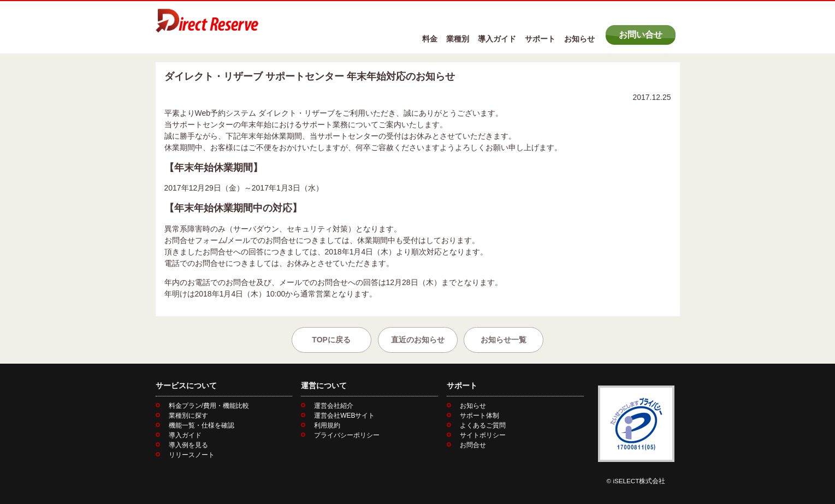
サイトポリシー (483, 435)
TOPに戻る (331, 340)
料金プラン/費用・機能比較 (209, 406)
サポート (540, 39)
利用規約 (327, 425)
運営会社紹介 (334, 406)
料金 (430, 39)
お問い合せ (641, 35)
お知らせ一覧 (504, 340)
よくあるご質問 (483, 425)
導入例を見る (188, 445)
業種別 (458, 39)
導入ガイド (497, 39)
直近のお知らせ (418, 340)
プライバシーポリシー (347, 435)
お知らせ (579, 39)
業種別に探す (188, 416)
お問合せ (473, 445)
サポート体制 (479, 416)
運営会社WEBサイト (344, 416)
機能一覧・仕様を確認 (202, 425)
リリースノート (192, 455)
